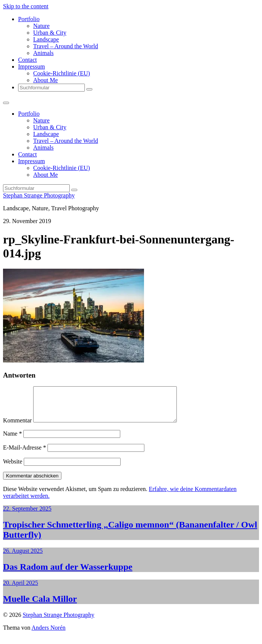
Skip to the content (26, 6)
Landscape (46, 39)
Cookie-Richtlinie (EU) (62, 73)
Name (12, 440)
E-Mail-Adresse (25, 454)
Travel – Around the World (66, 46)
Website (13, 468)
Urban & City (50, 33)
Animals (43, 53)
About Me (45, 80)
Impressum (31, 67)
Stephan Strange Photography (39, 195)
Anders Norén (49, 634)
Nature (41, 26)
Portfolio (29, 19)
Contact (28, 60)
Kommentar (17, 427)
